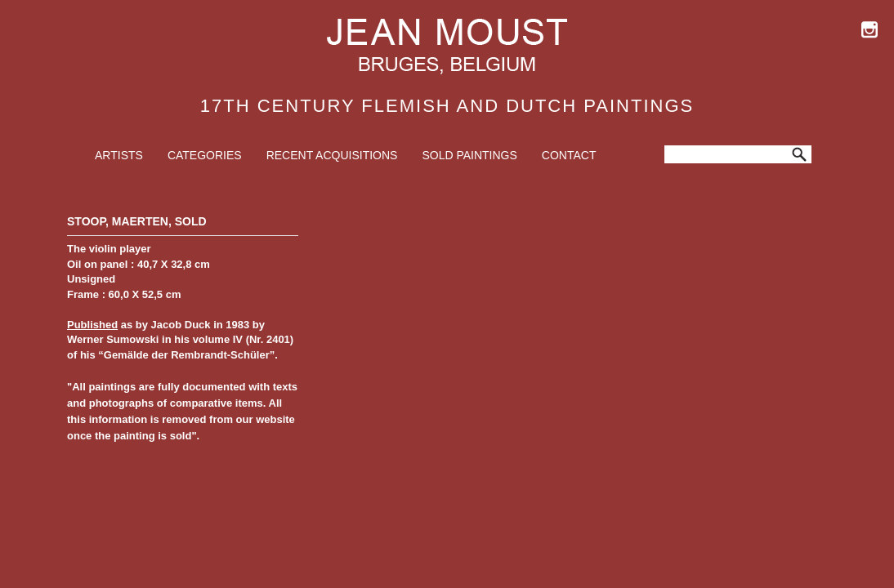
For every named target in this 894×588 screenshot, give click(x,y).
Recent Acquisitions (332, 155)
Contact (569, 155)
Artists (119, 155)
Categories (205, 155)
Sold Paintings (469, 155)
